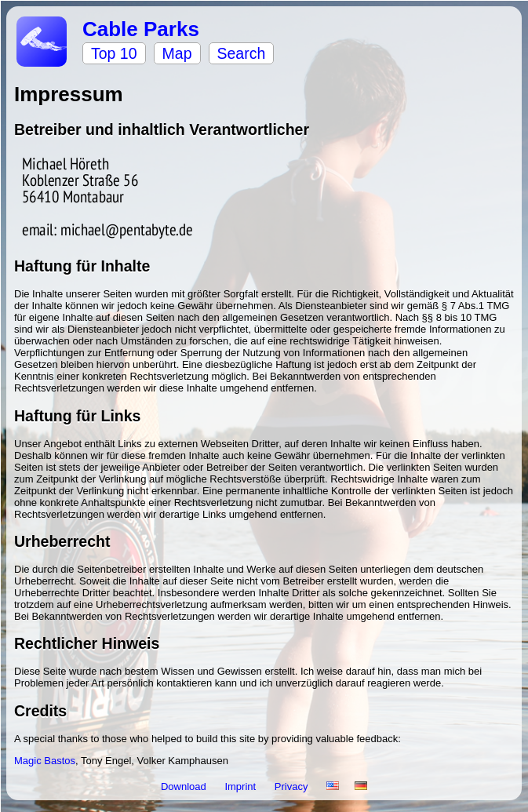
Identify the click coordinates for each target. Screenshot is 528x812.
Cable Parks (141, 29)
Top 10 (114, 53)
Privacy (293, 787)
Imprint (241, 787)
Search (242, 53)
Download (185, 787)
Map (177, 53)
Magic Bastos (45, 761)
